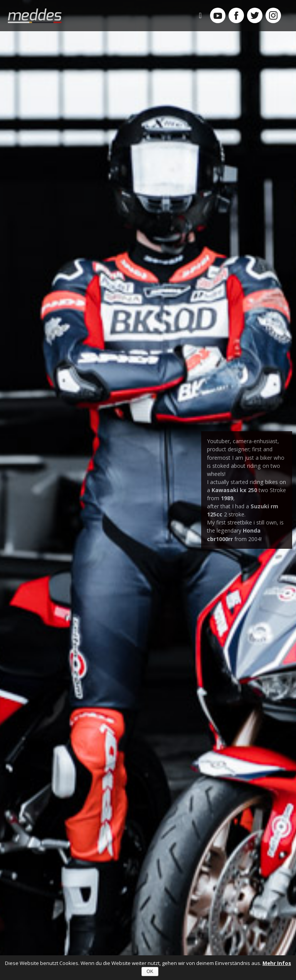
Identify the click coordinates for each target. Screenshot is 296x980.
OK (150, 972)
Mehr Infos (277, 963)
